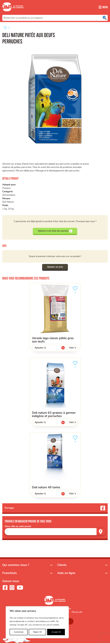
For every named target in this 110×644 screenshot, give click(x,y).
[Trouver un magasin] (101, 532)
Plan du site (77, 612)
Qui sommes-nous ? (16, 566)
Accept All (56, 632)
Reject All (37, 632)
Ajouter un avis (55, 267)
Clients (62, 566)
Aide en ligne (66, 574)
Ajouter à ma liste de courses (55, 231)
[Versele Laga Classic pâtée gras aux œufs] (55, 316)
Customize (19, 632)
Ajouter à (46, 349)
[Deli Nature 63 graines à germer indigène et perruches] (55, 391)
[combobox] (55, 18)
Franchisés (10, 574)
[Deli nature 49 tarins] (55, 464)
